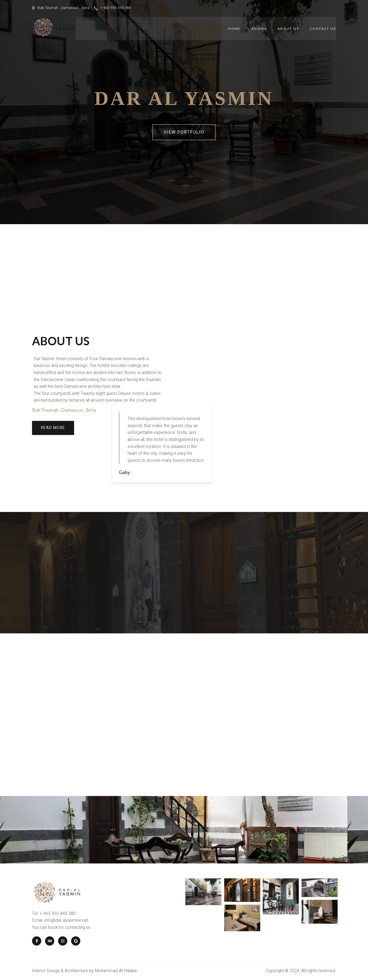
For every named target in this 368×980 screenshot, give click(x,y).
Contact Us (323, 29)
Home (234, 29)
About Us (288, 29)
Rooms (259, 29)
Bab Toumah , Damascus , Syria (64, 410)
